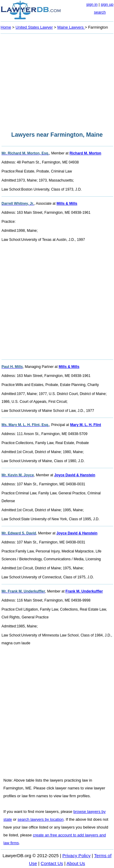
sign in (92, 4)
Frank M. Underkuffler (84, 591)
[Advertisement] (57, 81)
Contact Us (52, 863)
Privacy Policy (76, 856)
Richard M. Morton (85, 153)
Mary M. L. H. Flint (85, 425)
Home (6, 27)
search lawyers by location (40, 819)
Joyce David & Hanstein (75, 475)
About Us (76, 863)
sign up (107, 4)
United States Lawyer (34, 27)
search (100, 12)
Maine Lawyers (71, 27)
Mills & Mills (67, 204)
